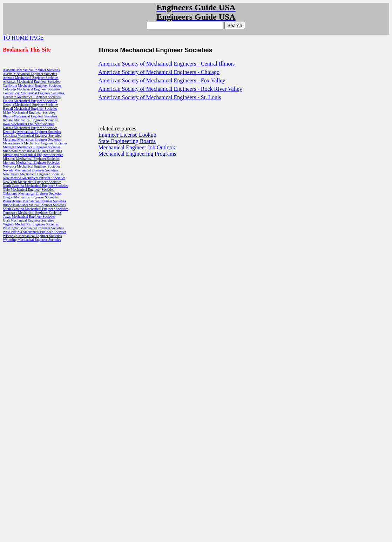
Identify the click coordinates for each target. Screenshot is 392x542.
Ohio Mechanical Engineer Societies (28, 189)
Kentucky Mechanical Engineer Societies (32, 132)
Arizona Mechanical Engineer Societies (31, 78)
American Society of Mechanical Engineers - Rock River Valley (170, 89)
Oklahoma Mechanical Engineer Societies (32, 193)
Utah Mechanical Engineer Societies (28, 220)
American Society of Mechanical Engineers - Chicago (159, 72)
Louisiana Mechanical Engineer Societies (32, 135)
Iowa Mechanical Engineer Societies (28, 124)
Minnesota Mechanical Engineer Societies (32, 151)
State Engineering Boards (127, 141)
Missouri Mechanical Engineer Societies (31, 159)
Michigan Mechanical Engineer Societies (32, 147)
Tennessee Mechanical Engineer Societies (32, 213)
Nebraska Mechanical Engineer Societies (32, 166)
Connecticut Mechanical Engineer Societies (33, 93)
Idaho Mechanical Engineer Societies (29, 112)
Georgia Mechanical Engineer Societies (31, 105)
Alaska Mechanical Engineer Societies (30, 74)
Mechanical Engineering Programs (137, 154)
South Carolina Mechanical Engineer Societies (36, 209)
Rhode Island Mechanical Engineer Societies (34, 205)
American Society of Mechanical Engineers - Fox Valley (162, 80)
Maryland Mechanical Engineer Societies (32, 139)
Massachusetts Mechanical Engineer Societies (35, 143)
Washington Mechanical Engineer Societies (33, 228)
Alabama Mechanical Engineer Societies (31, 70)
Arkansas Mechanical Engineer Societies (32, 82)
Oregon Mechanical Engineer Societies (30, 197)
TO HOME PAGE (23, 38)
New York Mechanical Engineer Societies (32, 182)
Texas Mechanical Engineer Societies (29, 216)
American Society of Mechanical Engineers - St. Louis (160, 97)
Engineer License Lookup (127, 135)
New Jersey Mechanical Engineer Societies (33, 174)
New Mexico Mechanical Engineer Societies (34, 178)
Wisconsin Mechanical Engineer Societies (32, 236)
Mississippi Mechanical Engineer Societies (33, 155)
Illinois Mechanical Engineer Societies (30, 116)
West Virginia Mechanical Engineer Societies (35, 232)
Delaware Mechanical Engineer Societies (32, 97)
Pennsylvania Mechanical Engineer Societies (34, 201)
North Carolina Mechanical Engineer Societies (36, 186)
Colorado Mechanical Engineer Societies (32, 89)
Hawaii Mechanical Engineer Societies (30, 109)
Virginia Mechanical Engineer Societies (31, 224)
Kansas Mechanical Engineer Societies (30, 128)
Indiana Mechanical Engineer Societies (30, 120)
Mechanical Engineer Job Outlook (137, 147)
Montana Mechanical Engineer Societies (31, 162)
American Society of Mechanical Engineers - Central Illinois (166, 64)
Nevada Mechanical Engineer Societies (30, 170)
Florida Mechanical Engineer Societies (30, 101)
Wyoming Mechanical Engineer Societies (32, 240)
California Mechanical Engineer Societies (32, 85)
